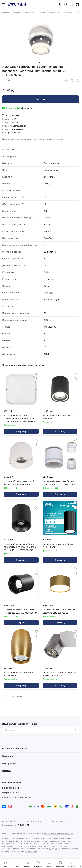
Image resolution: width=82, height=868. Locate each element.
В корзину (41, 99)
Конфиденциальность (57, 821)
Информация (9, 763)
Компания (8, 756)
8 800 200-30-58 (11, 788)
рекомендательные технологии (58, 833)
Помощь (7, 771)
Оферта (75, 821)
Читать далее (31, 851)
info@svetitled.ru (11, 793)
